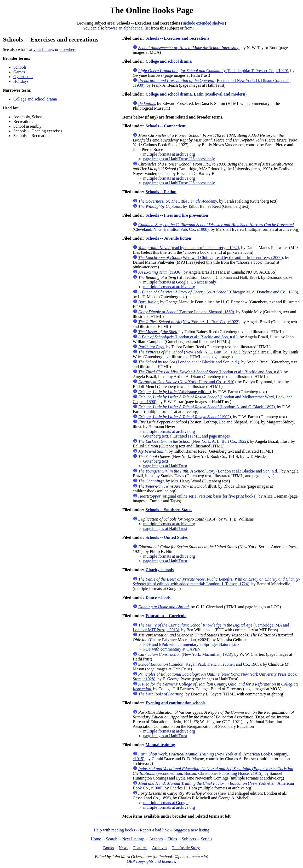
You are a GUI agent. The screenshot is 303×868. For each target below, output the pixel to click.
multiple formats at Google (166, 803)
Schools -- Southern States (169, 510)
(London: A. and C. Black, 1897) (207, 407)
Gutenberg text (156, 461)
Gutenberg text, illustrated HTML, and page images (187, 436)
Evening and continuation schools (176, 703)
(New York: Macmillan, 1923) (185, 654)
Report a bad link (154, 830)
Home (96, 839)
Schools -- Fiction (161, 192)
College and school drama (35, 99)
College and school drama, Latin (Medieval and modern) (196, 94)
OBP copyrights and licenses (151, 861)
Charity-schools (160, 570)
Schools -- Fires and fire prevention (177, 215)
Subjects (189, 839)
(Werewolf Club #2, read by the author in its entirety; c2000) (211, 258)
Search (112, 839)
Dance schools (158, 597)
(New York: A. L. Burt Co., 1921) (189, 352)
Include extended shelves (204, 23)
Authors (156, 839)
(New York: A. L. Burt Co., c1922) (189, 322)
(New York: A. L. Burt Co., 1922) (193, 441)
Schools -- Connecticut (166, 126)
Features (140, 848)
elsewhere (68, 49)
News (123, 848)
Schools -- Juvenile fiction (168, 238)
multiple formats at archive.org (169, 154)
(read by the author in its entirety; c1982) (189, 248)
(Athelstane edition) (175, 392)
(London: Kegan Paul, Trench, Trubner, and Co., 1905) (200, 664)
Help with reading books (114, 830)
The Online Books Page (151, 10)
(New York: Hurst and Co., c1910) (187, 382)
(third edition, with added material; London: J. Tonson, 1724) (216, 581)
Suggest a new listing (191, 830)
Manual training (160, 745)
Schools (20, 67)
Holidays (21, 81)
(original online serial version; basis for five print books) (197, 496)
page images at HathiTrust (165, 466)
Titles (172, 839)
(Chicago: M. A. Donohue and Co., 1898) (218, 292)
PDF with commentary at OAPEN (172, 649)
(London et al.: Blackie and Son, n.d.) (188, 337)
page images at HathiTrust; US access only (179, 159)
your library (43, 49)
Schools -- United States (167, 537)
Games (19, 72)
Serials (207, 839)
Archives (159, 848)
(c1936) (160, 272)
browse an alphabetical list (128, 28)
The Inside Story (186, 848)
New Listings (133, 839)
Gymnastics (23, 77)
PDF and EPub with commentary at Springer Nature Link (191, 644)
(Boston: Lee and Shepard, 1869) (186, 312)
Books (109, 848)
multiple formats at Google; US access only (180, 282)
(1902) (185, 417)
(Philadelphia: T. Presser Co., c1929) (213, 71)
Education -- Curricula (166, 616)
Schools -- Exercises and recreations (178, 38)
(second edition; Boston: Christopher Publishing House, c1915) (213, 771)
